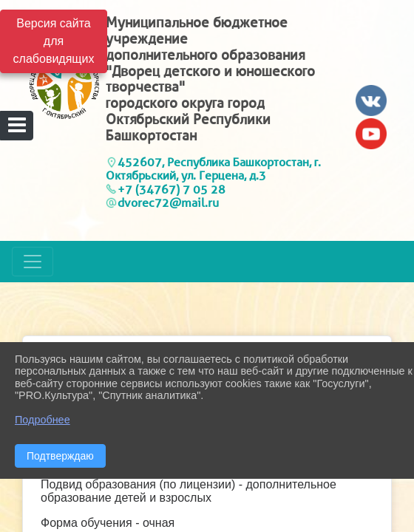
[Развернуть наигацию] (33, 262)
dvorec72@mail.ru (168, 203)
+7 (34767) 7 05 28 (172, 190)
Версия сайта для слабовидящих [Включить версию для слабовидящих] (54, 41)
